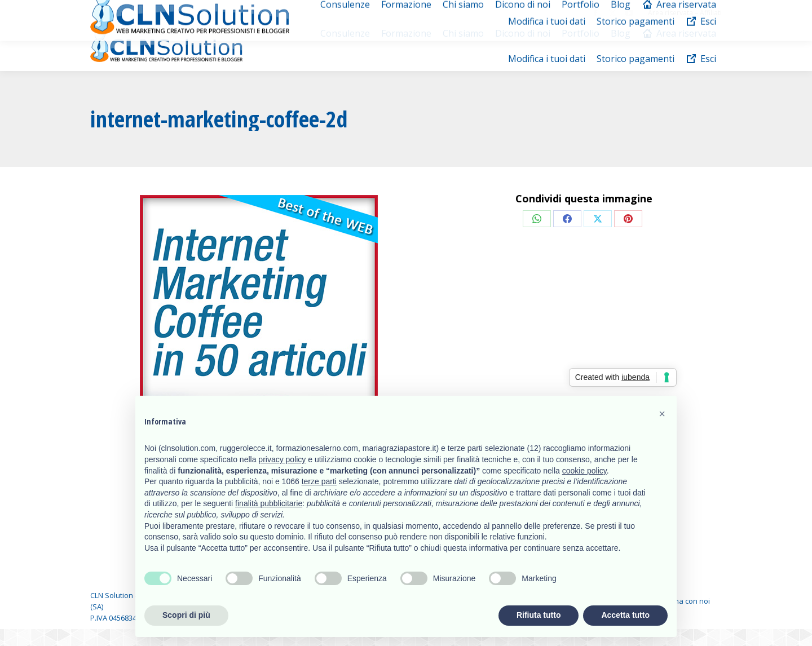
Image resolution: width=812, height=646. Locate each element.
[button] (662, 414)
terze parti (319, 481)
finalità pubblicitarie (269, 503)
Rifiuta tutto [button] (539, 615)
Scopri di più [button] (186, 615)
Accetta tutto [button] (625, 615)
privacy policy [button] (282, 459)
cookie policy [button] (584, 471)
